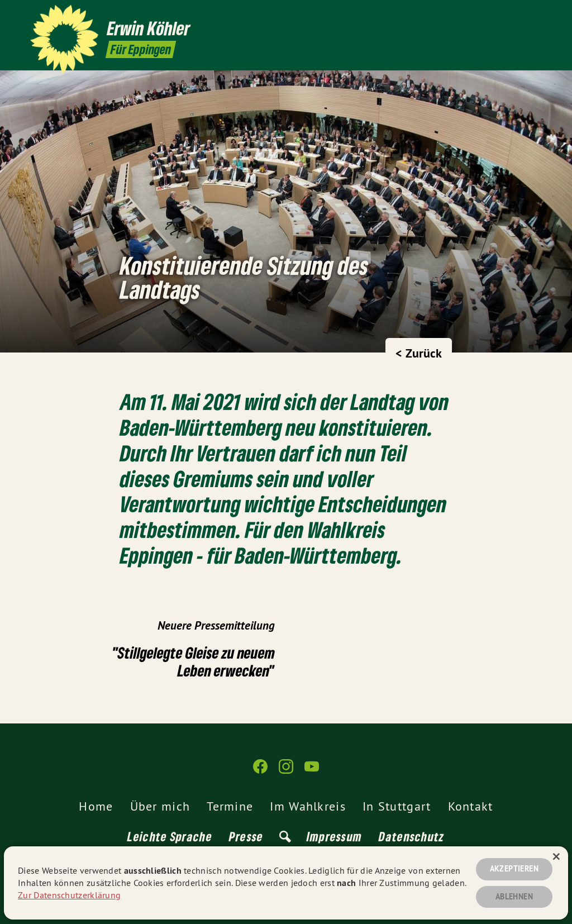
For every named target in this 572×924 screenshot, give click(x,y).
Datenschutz (411, 836)
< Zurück (419, 353)
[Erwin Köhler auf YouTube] (536, 15)
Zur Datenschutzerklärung (69, 895)
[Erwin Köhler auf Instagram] (519, 15)
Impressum (335, 836)
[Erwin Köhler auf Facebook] (502, 15)
